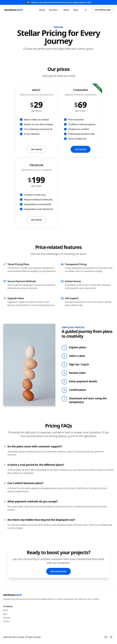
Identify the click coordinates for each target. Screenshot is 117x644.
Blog (76, 10)
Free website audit (103, 10)
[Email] (106, 637)
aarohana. (12, 595)
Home (42, 10)
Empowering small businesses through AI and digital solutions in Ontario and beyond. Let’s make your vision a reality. (51, 599)
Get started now (59, 571)
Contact (6, 621)
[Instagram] (111, 637)
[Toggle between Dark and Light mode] (86, 10)
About (66, 10)
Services (54, 10)
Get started (36, 149)
